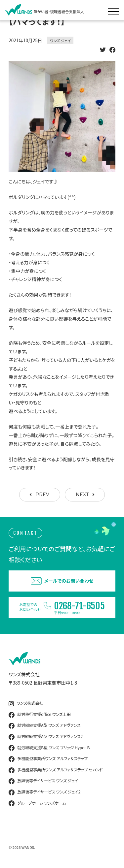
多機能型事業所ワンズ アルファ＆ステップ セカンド (56, 770)
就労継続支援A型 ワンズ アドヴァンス (44, 725)
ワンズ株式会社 (26, 703)
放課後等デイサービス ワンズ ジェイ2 (44, 792)
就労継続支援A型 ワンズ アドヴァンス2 (46, 737)
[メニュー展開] (115, 10)
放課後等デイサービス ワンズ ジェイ (43, 781)
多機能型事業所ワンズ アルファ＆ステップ (48, 759)
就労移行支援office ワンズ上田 (40, 715)
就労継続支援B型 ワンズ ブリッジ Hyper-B (49, 748)
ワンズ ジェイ (60, 41)
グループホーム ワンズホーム (37, 803)
